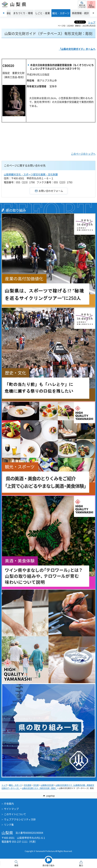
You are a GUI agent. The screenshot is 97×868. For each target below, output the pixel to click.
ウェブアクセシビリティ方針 (20, 819)
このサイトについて (15, 814)
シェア (92, 22)
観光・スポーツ (15, 785)
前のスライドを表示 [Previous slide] (3, 13)
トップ (4, 785)
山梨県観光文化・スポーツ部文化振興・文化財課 (31, 174)
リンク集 (9, 825)
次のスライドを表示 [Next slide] (94, 13)
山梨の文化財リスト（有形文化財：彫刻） (39, 788)
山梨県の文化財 (47, 785)
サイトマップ (11, 809)
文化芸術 (28, 785)
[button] (82, 5)
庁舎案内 (9, 804)
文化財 (36, 785)
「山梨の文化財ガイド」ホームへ (77, 49)
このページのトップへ (83, 154)
